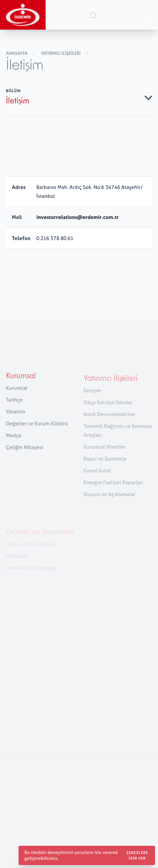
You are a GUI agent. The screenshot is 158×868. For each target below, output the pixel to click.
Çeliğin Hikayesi (25, 450)
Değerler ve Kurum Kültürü (37, 426)
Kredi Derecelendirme (109, 418)
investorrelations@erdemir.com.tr (78, 217)
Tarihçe (14, 402)
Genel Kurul (97, 474)
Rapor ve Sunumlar (105, 462)
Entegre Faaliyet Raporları (113, 486)
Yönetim (16, 414)
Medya (14, 438)
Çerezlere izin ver (137, 855)
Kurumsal (21, 379)
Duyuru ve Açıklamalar (109, 498)
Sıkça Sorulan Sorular (108, 406)
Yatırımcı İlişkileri (61, 54)
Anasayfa (17, 54)
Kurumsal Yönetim (104, 450)
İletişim (92, 394)
